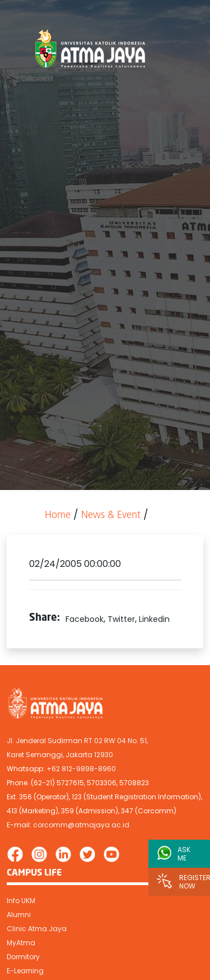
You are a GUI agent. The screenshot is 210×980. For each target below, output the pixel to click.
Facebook (85, 619)
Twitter (121, 619)
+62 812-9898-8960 (81, 769)
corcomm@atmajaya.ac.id (81, 825)
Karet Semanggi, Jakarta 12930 (60, 755)
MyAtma (21, 943)
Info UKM (21, 901)
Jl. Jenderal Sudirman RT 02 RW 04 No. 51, (77, 741)
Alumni (19, 915)
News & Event (111, 516)
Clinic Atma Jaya (37, 929)
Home (58, 516)
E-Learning (25, 971)
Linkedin (154, 619)
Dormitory (23, 957)
